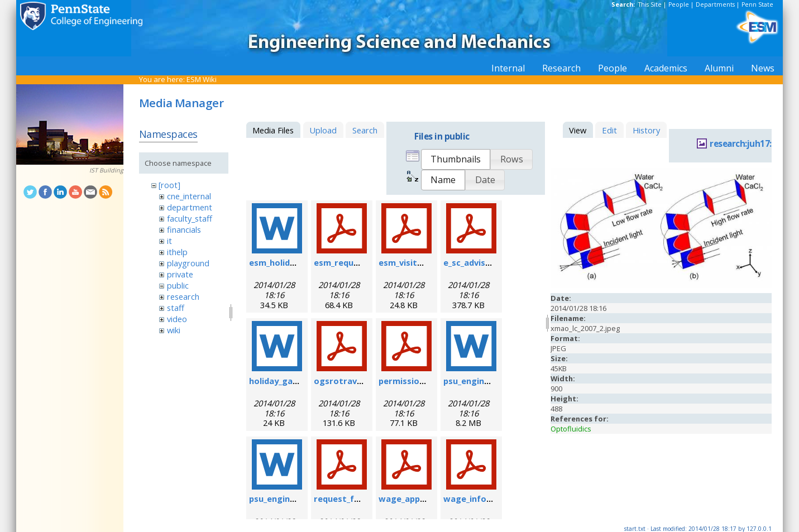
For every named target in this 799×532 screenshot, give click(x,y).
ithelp (177, 252)
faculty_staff (190, 218)
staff (176, 308)
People (679, 4)
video (177, 319)
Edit (609, 130)
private (180, 274)
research (183, 296)
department (190, 207)
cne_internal (189, 196)
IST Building (106, 170)
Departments (715, 4)
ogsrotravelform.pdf (358, 381)
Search (365, 130)
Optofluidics (571, 429)
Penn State (757, 4)
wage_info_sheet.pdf (487, 499)
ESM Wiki (202, 79)
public (178, 285)
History (646, 130)
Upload (323, 130)
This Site (650, 4)
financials (184, 229)
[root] (169, 185)
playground (188, 263)
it (169, 241)
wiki (174, 330)
